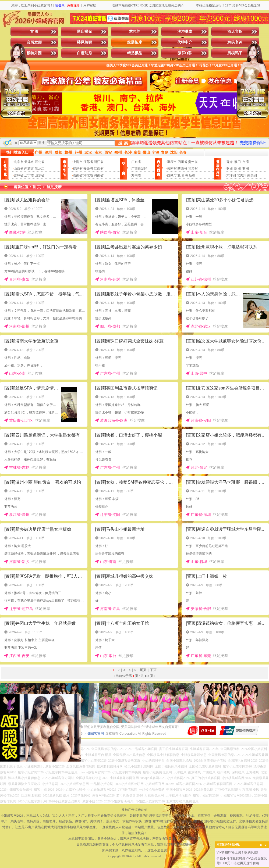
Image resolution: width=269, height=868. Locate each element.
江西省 (99, 169)
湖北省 (88, 175)
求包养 (134, 32)
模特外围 (34, 53)
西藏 (170, 175)
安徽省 (88, 169)
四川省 (182, 162)
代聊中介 (185, 42)
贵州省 (193, 162)
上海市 (78, 162)
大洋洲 (231, 175)
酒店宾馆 (235, 32)
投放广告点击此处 (134, 810)
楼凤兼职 (84, 42)
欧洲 (238, 169)
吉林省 (19, 175)
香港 (229, 162)
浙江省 (99, 162)
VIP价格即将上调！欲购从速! (237, 852)
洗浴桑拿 (185, 32)
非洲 (246, 169)
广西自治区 (139, 169)
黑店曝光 (84, 32)
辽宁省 (29, 175)
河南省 (99, 175)
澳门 (238, 162)
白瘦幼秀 (84, 53)
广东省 (136, 162)
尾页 (143, 670)
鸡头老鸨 (235, 42)
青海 (185, 175)
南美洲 (252, 175)
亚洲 (229, 169)
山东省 (40, 175)
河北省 (40, 162)
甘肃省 (193, 169)
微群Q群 (185, 53)
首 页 (34, 32)
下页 (153, 670)
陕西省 (182, 169)
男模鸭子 (235, 53)
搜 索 (123, 143)
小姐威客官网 (94, 734)
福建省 (78, 169)
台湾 (246, 162)
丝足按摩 (134, 42)
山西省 (19, 169)
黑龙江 (40, 169)
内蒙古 (29, 169)
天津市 (29, 162)
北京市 (19, 162)
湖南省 (78, 175)
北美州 (242, 175)
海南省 (136, 175)
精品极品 (134, 53)
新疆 (192, 175)
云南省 (172, 169)
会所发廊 (34, 42)
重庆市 (172, 162)
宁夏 (178, 175)
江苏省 (88, 162)
